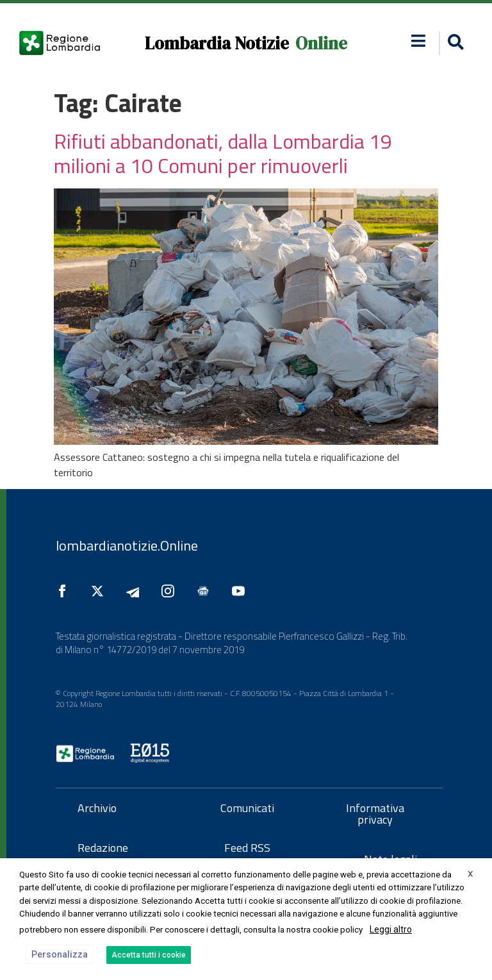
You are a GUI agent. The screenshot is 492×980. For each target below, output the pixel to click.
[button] (454, 43)
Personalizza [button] (60, 954)
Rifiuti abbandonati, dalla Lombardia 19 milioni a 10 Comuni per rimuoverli (223, 153)
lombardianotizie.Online (127, 545)
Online (321, 43)
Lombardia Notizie (217, 43)
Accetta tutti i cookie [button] (149, 955)
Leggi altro (391, 929)
